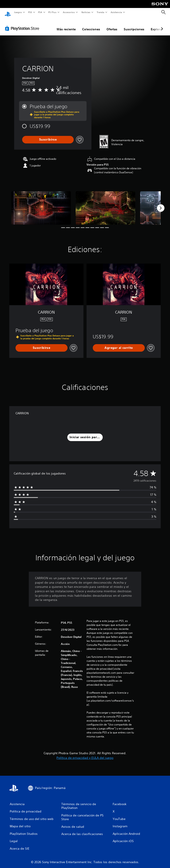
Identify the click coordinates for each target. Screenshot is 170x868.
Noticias (86, 12)
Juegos (18, 12)
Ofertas (112, 25)
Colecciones (91, 25)
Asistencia (116, 12)
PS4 (40, 12)
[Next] (161, 204)
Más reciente (66, 25)
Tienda (100, 12)
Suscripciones (134, 25)
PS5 (30, 12)
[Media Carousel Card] (41, 204)
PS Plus (52, 12)
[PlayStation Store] (23, 24)
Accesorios (69, 12)
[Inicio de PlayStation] (8, 12)
